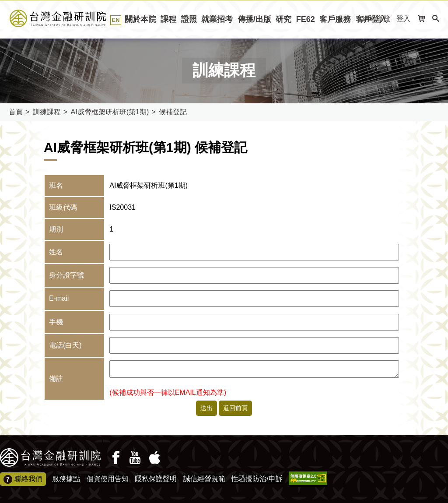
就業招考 (217, 19)
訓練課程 (47, 112)
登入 (403, 19)
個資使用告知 (108, 479)
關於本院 (140, 19)
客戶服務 (335, 19)
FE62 (306, 19)
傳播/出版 (254, 19)
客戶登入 (371, 19)
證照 (189, 19)
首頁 (16, 112)
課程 (168, 19)
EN (116, 20)
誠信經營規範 (204, 479)
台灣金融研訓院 (68, 18)
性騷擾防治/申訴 (257, 479)
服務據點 (66, 479)
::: (3, 41)
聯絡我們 (23, 479)
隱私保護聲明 (156, 479)
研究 (283, 19)
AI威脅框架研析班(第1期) (110, 112)
